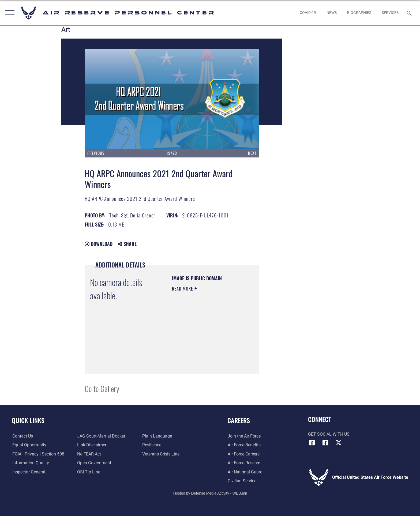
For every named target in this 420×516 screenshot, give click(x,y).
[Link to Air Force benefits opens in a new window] (244, 445)
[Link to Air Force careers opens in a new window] (243, 454)
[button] (9, 13)
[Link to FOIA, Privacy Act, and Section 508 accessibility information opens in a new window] (38, 454)
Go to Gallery (102, 388)
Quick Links (28, 420)
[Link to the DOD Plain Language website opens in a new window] (157, 436)
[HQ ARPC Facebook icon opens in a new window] (312, 443)
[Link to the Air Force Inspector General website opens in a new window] (28, 472)
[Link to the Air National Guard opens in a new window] (245, 472)
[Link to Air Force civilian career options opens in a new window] (242, 481)
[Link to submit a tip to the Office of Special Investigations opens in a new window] (89, 472)
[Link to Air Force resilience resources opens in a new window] (152, 445)
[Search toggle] (410, 13)
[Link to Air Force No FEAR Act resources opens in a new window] (89, 454)
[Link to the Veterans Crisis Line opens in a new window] (161, 454)
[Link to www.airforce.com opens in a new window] (244, 436)
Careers (239, 420)
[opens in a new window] (308, 13)
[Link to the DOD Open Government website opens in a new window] (94, 463)
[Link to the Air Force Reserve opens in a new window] (244, 463)
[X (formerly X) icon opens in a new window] (339, 443)
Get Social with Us (329, 434)
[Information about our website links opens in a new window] (92, 445)
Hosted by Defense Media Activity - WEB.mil (210, 493)
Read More (183, 289)
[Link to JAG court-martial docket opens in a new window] (101, 436)
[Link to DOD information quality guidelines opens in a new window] (30, 463)
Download (99, 244)
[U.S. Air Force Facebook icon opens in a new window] (325, 443)
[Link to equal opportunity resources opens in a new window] (29, 445)
